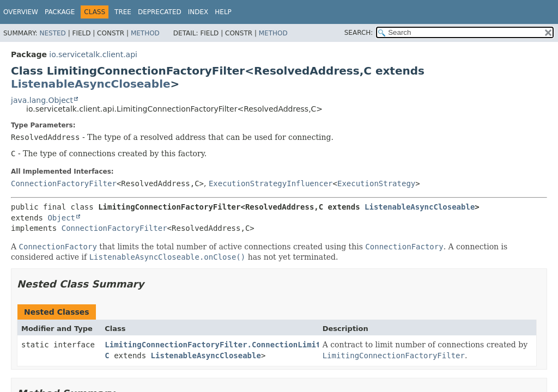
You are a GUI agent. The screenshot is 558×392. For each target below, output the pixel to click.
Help (223, 12)
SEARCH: (359, 33)
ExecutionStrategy (376, 183)
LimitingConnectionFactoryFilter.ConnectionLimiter (217, 345)
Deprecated (160, 12)
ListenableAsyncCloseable (91, 84)
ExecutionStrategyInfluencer (271, 183)
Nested (52, 33)
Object (61, 218)
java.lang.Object (42, 100)
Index (198, 12)
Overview (21, 12)
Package (60, 12)
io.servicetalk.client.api (93, 54)
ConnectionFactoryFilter (64, 183)
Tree (123, 12)
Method (145, 33)
